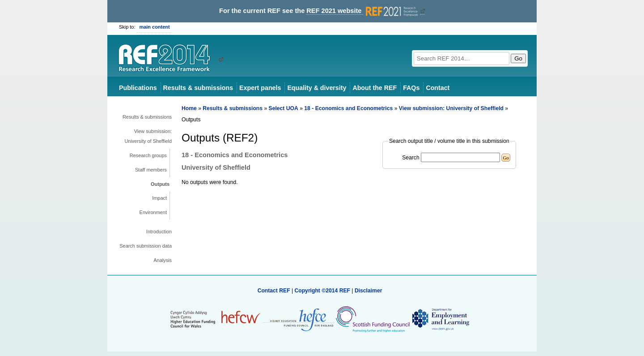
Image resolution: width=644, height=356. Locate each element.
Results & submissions (198, 88)
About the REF (375, 88)
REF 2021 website (363, 11)
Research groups (148, 155)
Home (189, 108)
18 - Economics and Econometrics (348, 108)
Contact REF (274, 291)
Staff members (151, 170)
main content (155, 27)
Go (518, 58)
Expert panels (260, 88)
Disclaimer (369, 291)
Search (411, 158)
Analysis (163, 260)
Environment (153, 212)
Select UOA (284, 108)
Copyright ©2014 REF (323, 291)
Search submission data (146, 246)
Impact (159, 198)
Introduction (159, 232)
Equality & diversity (317, 88)
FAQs (411, 88)
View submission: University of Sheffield (148, 136)
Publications (138, 88)
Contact (438, 88)
